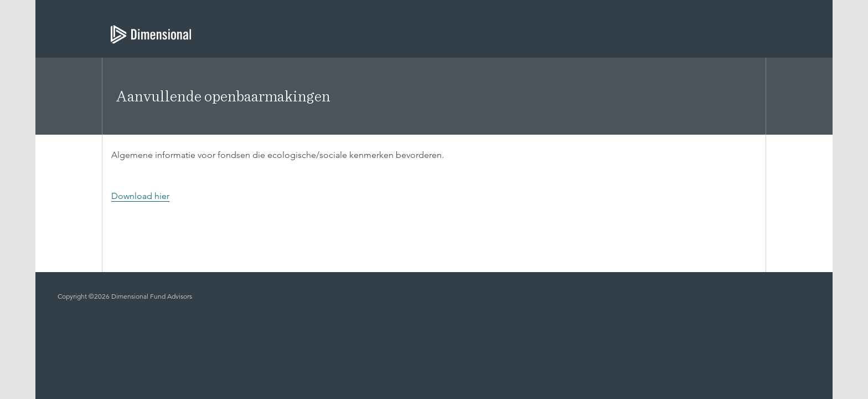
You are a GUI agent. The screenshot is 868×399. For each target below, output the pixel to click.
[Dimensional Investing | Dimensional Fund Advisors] (146, 34)
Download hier (140, 196)
